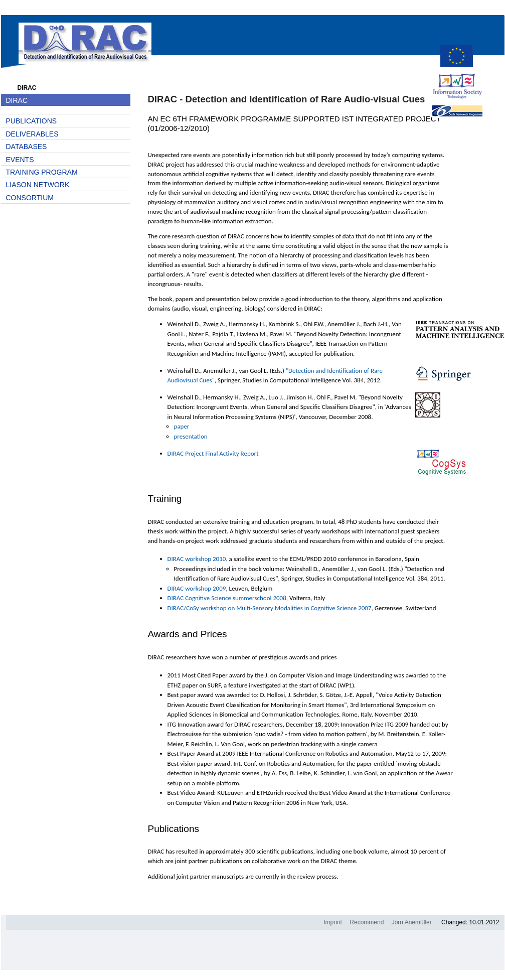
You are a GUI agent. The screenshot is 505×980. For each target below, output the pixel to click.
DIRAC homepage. (85, 40)
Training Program (42, 172)
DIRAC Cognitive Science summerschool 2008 (227, 598)
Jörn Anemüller (412, 922)
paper (182, 426)
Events (20, 160)
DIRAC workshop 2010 (197, 559)
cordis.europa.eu (457, 57)
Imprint (333, 922)
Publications (32, 121)
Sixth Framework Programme (457, 117)
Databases (27, 147)
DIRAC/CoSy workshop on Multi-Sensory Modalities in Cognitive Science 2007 (270, 608)
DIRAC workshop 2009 (197, 588)
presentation (191, 436)
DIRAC (17, 100)
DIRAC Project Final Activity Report (213, 453)
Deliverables (32, 134)
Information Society (457, 87)
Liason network (38, 185)
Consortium (30, 198)
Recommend (367, 922)
